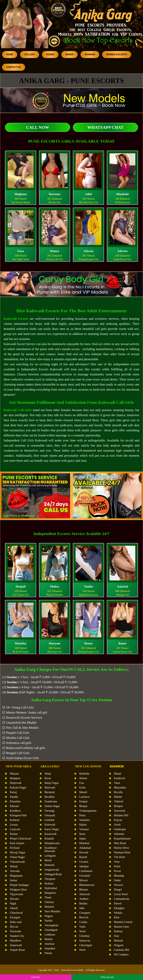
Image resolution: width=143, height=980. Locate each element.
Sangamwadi (52, 870)
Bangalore (50, 893)
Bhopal (83, 806)
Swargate (15, 917)
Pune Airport (17, 843)
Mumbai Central (123, 922)
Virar (117, 862)
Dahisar (118, 931)
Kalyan (118, 820)
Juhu (82, 908)
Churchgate (86, 945)
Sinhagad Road (53, 874)
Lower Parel (121, 894)
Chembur (84, 936)
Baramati (50, 792)
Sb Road (15, 848)
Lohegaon (50, 856)
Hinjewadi (16, 783)
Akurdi (14, 908)
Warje (48, 774)
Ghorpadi (50, 815)
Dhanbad (84, 843)
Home (10, 54)
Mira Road (120, 843)
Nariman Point (122, 852)
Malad (118, 774)
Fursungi (50, 811)
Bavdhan (50, 797)
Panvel (118, 903)
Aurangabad (51, 925)
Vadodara (85, 820)
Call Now (38, 127)
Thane (48, 897)
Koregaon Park (18, 815)
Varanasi (84, 829)
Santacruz (85, 941)
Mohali (49, 939)
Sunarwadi (16, 945)
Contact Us (14, 67)
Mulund (118, 941)
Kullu (82, 787)
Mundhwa (15, 941)
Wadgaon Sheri (18, 889)
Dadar (117, 880)
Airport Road (17, 950)
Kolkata (49, 883)
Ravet (48, 778)
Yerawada (15, 931)
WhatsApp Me (107, 977)
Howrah (84, 852)
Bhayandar (120, 787)
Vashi (82, 927)
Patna (82, 815)
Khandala (15, 801)
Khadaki (49, 838)
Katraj (13, 792)
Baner (69, 54)
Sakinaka (119, 834)
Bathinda (84, 774)
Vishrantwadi (17, 862)
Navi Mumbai (52, 911)
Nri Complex (121, 954)
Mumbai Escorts (117, 54)
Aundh (50, 54)
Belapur (118, 806)
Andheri (84, 899)
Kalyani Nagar (18, 787)
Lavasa (14, 825)
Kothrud (15, 820)
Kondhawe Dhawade (51, 849)
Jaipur (83, 838)
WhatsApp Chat (105, 127)
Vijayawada (16, 894)
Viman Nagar (17, 857)
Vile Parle (120, 857)
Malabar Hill (121, 815)
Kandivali (120, 778)
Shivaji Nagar (18, 852)
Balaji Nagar (52, 783)
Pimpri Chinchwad (20, 838)
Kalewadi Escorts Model (72, 970)
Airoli (117, 825)
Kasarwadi (51, 834)
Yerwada (15, 871)
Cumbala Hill (122, 950)
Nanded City (17, 936)
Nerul (82, 931)
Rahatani (50, 865)
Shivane (14, 899)
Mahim (118, 797)
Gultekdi (49, 820)
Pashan (14, 834)
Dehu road (16, 922)
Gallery (30, 54)
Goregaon (85, 913)
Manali (83, 792)
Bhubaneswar (87, 885)
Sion (117, 936)
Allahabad (85, 848)
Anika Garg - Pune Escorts (71, 81)
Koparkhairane (122, 838)
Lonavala (15, 829)
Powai (117, 871)
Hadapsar (15, 778)
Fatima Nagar (52, 806)
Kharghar (119, 908)
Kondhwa (15, 811)
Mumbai (49, 907)
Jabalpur (84, 866)
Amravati (85, 894)
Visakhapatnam (88, 811)
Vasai (117, 783)
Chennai (49, 902)
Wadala (118, 913)
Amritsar (50, 944)
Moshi (48, 860)
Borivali (84, 917)
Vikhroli (119, 801)
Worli (82, 950)
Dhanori (90, 54)
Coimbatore (86, 871)
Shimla (83, 778)
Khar (117, 917)
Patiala (48, 953)
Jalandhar (50, 948)
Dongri (118, 889)
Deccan (14, 927)
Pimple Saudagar (19, 885)
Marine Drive (122, 848)
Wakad (14, 866)
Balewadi (50, 787)
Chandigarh (51, 930)
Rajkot (83, 825)
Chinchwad (16, 913)
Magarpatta (16, 876)
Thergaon (50, 879)
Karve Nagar (52, 829)
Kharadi (14, 806)
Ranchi (83, 857)
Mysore (83, 880)
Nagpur (49, 916)
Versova (118, 885)
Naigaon (119, 945)
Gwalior (84, 862)
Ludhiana (50, 934)
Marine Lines (121, 927)
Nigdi (13, 903)
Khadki (14, 797)
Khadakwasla (52, 843)
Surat (82, 834)
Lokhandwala (122, 899)
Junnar (14, 880)
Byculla (118, 792)
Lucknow (85, 797)
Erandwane (51, 801)
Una (82, 783)
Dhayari (14, 774)
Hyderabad (51, 888)
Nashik (49, 921)
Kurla (117, 866)
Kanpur (83, 801)
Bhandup (119, 876)
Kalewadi (50, 825)
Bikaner (84, 889)
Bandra (83, 903)
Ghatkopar (120, 829)
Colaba (83, 922)
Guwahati (85, 876)
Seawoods (120, 811)
